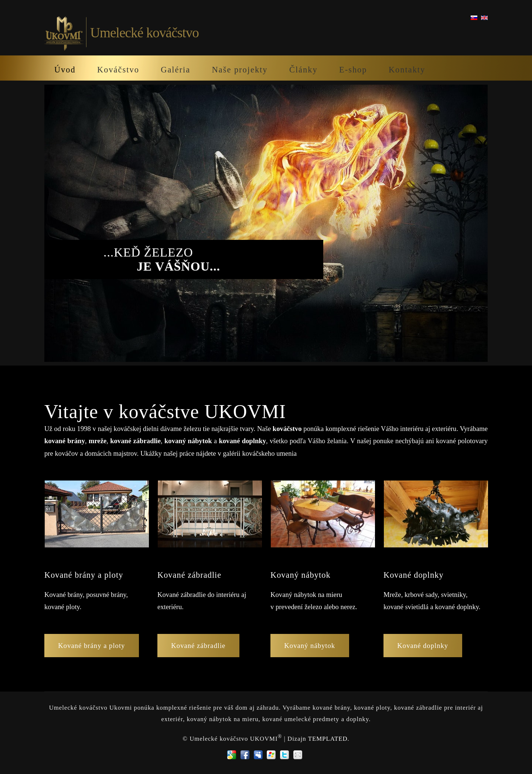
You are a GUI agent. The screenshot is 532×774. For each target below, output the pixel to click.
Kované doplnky (423, 646)
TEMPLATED (328, 738)
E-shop (353, 70)
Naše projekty (240, 70)
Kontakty (407, 70)
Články (303, 70)
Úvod (65, 70)
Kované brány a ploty (91, 646)
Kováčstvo (118, 70)
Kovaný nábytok (310, 646)
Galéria (175, 70)
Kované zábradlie (198, 646)
